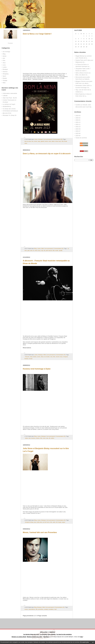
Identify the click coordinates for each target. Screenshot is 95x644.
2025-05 (78, 136)
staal (31, 357)
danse (5, 56)
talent (53, 141)
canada (46, 609)
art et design (6, 52)
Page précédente (28, 616)
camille (60, 251)
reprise (38, 438)
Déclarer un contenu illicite (19, 637)
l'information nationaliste (10, 93)
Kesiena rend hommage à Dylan (37, 369)
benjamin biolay (29, 522)
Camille (78, 105)
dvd (4, 58)
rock (51, 357)
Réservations (27, 348)
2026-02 (78, 118)
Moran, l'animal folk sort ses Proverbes (40, 532)
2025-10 (78, 127)
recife (57, 251)
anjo (39, 141)
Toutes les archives (81, 138)
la (34, 251)
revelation (51, 609)
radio (54, 522)
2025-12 (78, 122)
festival (26, 359)
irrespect (65, 357)
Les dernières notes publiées (48, 634)
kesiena (33, 438)
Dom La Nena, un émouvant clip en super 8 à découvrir (47, 154)
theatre (5, 78)
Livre (4, 65)
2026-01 (78, 120)
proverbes (41, 609)
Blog (4, 54)
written (52, 438)
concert (57, 357)
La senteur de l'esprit (9, 104)
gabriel (42, 141)
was (47, 438)
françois (27, 357)
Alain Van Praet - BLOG (10, 98)
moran (26, 609)
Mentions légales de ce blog (35, 637)
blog (82, 637)
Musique (5, 69)
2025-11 (78, 124)
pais (28, 251)
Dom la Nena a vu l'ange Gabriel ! (37, 34)
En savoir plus (85, 642)
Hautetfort (52, 632)
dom (31, 251)
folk (63, 141)
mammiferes (32, 609)
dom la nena (28, 141)
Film (4, 61)
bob (30, 438)
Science (5, 72)
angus (63, 522)
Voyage (5, 80)
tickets (35, 357)
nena (36, 251)
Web (4, 83)
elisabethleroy (7, 106)
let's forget (59, 522)
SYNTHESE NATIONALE (10, 111)
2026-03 (78, 116)
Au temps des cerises (9, 109)
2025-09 (78, 129)
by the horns (46, 522)
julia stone (40, 522)
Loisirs (5, 67)
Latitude (5, 96)
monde (31, 359)
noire (50, 141)
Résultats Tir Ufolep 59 (9, 115)
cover (44, 438)
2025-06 (78, 133)
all (49, 438)
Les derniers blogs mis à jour (31, 634)
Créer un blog (44, 632)
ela (44, 251)
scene (36, 141)
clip (42, 251)
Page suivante (42, 616)
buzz (60, 141)
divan (42, 357)
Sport (4, 76)
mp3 (55, 609)
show (57, 141)
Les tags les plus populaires (64, 634)
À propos (10, 43)
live (33, 141)
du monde (47, 357)
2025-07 (78, 131)
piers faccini (49, 251)
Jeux (4, 63)
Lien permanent (48, 139)
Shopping (6, 74)
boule (46, 141)
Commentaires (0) (58, 139)
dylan (27, 438)
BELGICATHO (7, 113)
